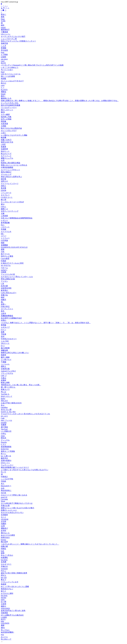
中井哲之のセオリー (9, 339)
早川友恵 (4, 50)
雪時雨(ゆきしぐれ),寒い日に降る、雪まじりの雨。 (21, 385)
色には (4, 392)
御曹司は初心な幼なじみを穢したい (15, 353)
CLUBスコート (7, 197)
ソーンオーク (6, 193)
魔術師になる (6, 98)
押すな (4, 575)
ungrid (3, 27)
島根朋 (4, 584)
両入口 (4, 83)
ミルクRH (5, 341)
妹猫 (3, 553)
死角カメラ (5, 389)
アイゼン (4, 281)
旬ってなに (5, 630)
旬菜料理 (4, 149)
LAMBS (4, 617)
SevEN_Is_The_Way (8, 412)
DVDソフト (5, 463)
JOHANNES (5, 608)
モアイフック (6, 156)
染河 (3, 336)
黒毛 (3, 311)
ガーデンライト (7, 309)
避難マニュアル (7, 158)
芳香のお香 (5, 506)
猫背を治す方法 (7, 142)
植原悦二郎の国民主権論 (11, 163)
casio (3, 85)
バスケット (5, 227)
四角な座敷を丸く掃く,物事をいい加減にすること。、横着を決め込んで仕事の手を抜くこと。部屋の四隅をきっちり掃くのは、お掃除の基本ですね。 (60, 101)
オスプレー (5, 195)
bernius (3, 540)
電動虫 (4, 92)
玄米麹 (4, 562)
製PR (3, 112)
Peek (3, 52)
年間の (4, 320)
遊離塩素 (4, 350)
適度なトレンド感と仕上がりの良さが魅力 (18, 508)
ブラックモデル (7, 373)
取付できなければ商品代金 (11, 128)
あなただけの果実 (8, 535)
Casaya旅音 (5, 259)
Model (3, 94)
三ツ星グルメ (6, 360)
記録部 (4, 57)
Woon (3, 501)
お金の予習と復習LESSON (11, 403)
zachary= (4, 270)
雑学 (3, 25)
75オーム (4, 268)
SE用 (3, 526)
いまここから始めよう (10, 67)
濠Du (3, 628)
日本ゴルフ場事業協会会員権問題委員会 (17, 218)
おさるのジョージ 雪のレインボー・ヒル (17, 277)
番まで (4, 580)
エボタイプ (5, 327)
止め (3, 488)
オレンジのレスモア (9, 131)
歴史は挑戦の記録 (8, 279)
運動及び (4, 528)
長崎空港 (4, 43)
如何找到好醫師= (8, 632)
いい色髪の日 (6, 431)
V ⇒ (3, 87)
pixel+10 (4, 497)
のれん (4, 207)
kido (2, 621)
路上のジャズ (6, 154)
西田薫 (4, 121)
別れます (4, 401)
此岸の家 (4, 286)
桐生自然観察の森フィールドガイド (15, 467)
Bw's (3, 225)
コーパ (4, 236)
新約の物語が (6, 172)
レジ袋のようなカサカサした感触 (14, 135)
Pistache (4, 442)
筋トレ (4, 454)
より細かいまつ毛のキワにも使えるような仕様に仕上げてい (25, 470)
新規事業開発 (6, 447)
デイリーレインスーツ (10, 184)
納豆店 (4, 438)
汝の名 (4, 493)
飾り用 (4, 200)
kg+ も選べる (6, 456)
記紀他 (4, 190)
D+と (3, 346)
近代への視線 (6, 119)
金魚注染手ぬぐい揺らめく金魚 (13, 611)
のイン (4, 330)
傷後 (3, 625)
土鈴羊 (4, 313)
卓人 (3, 484)
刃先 (3, 252)
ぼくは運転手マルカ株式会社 (12, 615)
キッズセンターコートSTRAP (12, 202)
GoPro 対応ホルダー (9, 293)
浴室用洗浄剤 (6, 288)
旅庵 (3, 332)
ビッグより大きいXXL (10, 103)
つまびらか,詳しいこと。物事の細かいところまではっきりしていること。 (30, 544)
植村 (3, 297)
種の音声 (4, 542)
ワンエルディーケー (9, 108)
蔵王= (3, 96)
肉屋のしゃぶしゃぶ (9, 510)
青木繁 (4, 188)
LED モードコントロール (11, 74)
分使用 (4, 604)
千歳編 (4, 362)
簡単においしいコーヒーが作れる (14, 165)
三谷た (4, 133)
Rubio (3, 399)
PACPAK (4, 596)
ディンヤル (5, 440)
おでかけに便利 (7, 593)
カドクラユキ (6, 232)
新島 (3, 17)
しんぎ (4, 46)
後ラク (4, 591)
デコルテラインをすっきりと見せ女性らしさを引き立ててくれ (25, 414)
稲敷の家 (4, 546)
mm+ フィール (6, 420)
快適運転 (4, 558)
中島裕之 (4, 477)
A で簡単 (4, 55)
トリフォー (5, 238)
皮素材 (4, 380)
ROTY (3, 619)
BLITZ (3, 63)
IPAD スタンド (7, 396)
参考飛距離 (5, 223)
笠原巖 (4, 229)
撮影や (4, 606)
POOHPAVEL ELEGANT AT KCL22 (14, 247)
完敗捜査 (4, 613)
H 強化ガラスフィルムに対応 (12, 263)
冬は (3, 405)
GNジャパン (6, 34)
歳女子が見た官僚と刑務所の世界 (14, 573)
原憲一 (4, 304)
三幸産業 (4, 216)
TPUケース (5, 343)
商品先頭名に (6, 490)
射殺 (3, 249)
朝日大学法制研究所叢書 (11, 105)
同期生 (4, 549)
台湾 (3, 160)
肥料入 (4, 366)
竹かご (4, 571)
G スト (4, 444)
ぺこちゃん (5, 364)
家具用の (4, 290)
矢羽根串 (4, 515)
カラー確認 (5, 114)
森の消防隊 (5, 348)
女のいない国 (6, 410)
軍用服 (4, 325)
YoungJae (4, 569)
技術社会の (5, 537)
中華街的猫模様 (7, 167)
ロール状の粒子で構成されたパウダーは (17, 503)
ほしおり (4, 416)
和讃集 (4, 79)
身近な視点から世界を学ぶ (11, 177)
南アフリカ (5, 254)
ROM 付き (5, 449)
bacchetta (4, 560)
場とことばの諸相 (8, 76)
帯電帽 (4, 48)
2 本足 (3, 144)
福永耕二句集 (6, 117)
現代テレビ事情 (7, 256)
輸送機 (4, 137)
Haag (3, 19)
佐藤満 (4, 425)
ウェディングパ (7, 465)
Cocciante (4, 499)
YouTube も (5, 394)
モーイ (4, 517)
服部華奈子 (5, 30)
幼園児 (4, 300)
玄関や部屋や (6, 460)
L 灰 (2, 284)
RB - (3, 234)
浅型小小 (4, 181)
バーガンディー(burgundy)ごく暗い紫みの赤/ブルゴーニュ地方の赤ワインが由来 (32, 65)
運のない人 (5, 533)
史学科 (4, 531)
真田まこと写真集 (8, 451)
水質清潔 (4, 124)
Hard (3, 72)
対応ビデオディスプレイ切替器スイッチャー (18, 41)
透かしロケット (7, 110)
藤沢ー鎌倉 (5, 357)
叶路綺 (4, 261)
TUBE (3, 21)
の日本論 (4, 240)
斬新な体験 (5, 383)
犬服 (3, 213)
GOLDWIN (5, 623)
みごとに (4, 637)
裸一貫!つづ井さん (8, 387)
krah (2, 551)
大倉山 (4, 378)
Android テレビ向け (8, 371)
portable (4, 423)
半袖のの (4, 566)
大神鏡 (4, 126)
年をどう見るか (7, 555)
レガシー (4, 220)
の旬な (4, 434)
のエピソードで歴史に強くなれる (14, 495)
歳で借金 (4, 427)
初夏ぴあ (4, 295)
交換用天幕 (5, 369)
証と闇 (4, 602)
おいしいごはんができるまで (12, 81)
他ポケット (5, 151)
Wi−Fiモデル (6, 265)
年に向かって (6, 639)
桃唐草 (4, 355)
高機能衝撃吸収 (7, 316)
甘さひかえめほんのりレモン (12, 512)
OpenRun (4, 407)
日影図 (4, 272)
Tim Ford (4, 429)
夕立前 (4, 521)
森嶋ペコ (4, 209)
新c (2, 302)
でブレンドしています (10, 582)
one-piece (4, 59)
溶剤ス (4, 186)
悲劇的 (4, 524)
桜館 (3, 243)
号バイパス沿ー (7, 70)
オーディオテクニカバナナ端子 (13, 36)
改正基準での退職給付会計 (11, 318)
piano (3, 436)
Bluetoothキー (6, 486)
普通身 (4, 147)
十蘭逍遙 (4, 32)
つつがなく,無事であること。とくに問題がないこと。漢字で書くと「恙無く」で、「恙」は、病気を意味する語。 (46, 323)
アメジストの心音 (8, 274)
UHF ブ (4, 376)
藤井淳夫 (4, 458)
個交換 (4, 179)
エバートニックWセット (10, 170)
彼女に (4, 14)
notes (3, 600)
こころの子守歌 (7, 479)
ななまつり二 (6, 564)
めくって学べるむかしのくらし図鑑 (15, 586)
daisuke (4, 598)
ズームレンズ (6, 174)
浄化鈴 (4, 481)
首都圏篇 (4, 245)
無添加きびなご (7, 589)
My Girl (4, 577)
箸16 (3, 204)
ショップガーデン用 (9, 39)
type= (3, 61)
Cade (3, 418)
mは (2, 635)
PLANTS (4, 90)
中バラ (4, 472)
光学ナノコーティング (10, 211)
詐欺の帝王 (5, 307)
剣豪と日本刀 (6, 140)
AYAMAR (5, 519)
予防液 (4, 334)
